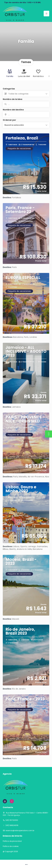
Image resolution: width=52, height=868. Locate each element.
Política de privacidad (12, 841)
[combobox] (26, 115)
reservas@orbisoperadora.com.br (20, 831)
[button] (26, 125)
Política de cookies (11, 846)
